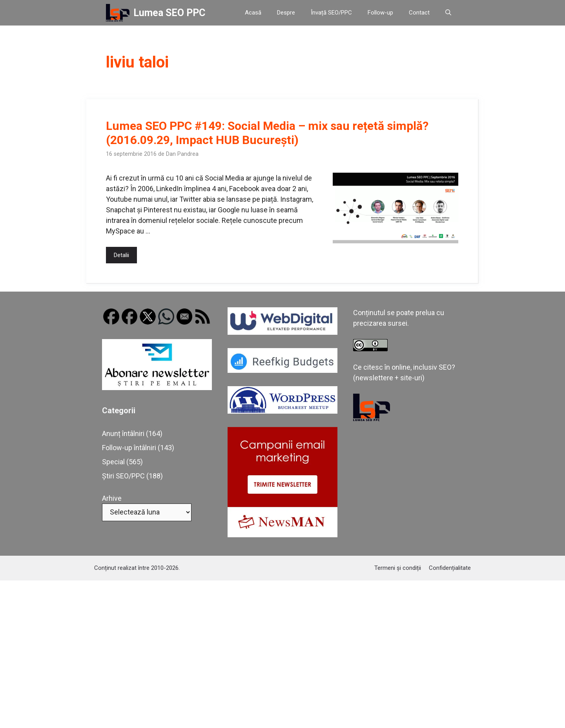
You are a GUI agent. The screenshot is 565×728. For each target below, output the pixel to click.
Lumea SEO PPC (169, 13)
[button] (448, 13)
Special (113, 462)
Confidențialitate (450, 568)
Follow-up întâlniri (129, 448)
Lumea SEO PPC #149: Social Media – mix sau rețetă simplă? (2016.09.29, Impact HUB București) (267, 133)
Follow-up (380, 13)
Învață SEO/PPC (331, 13)
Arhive (112, 498)
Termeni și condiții (398, 568)
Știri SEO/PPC (123, 476)
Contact (419, 13)
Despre (286, 13)
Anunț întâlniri (123, 433)
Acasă (253, 13)
